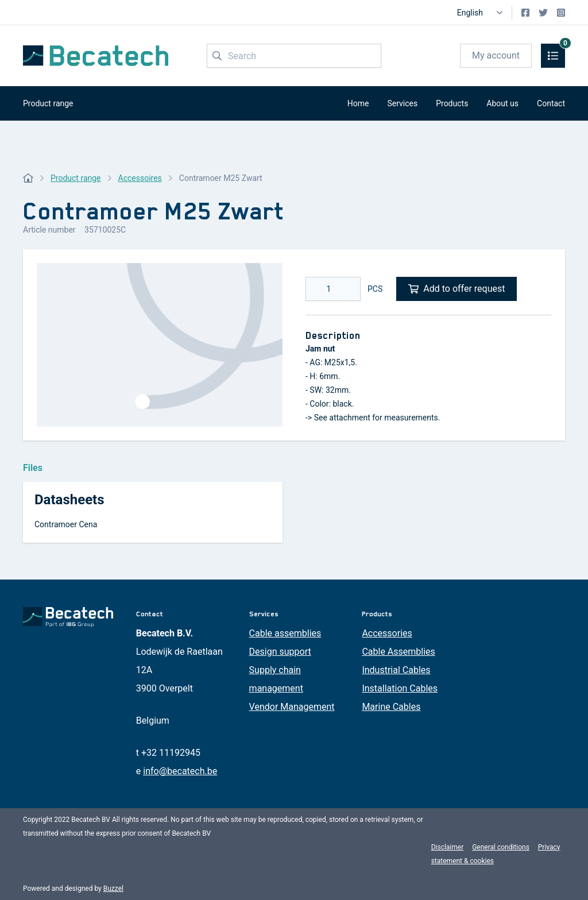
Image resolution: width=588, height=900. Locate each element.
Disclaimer (448, 847)
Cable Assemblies (398, 652)
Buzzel (113, 889)
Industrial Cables (396, 670)
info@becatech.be (180, 771)
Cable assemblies (285, 633)
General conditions (501, 847)
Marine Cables (391, 707)
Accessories (387, 633)
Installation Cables (400, 688)
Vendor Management (292, 707)
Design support (280, 652)
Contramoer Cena (66, 524)
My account (496, 55)
